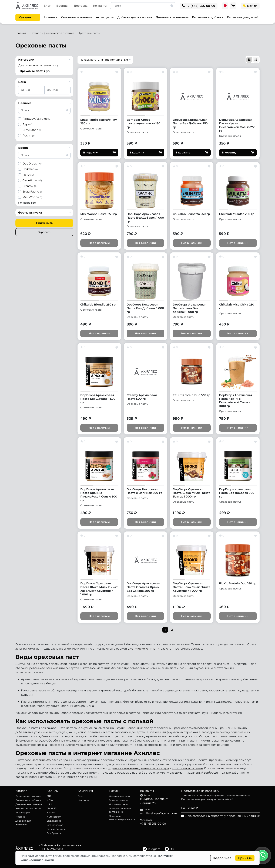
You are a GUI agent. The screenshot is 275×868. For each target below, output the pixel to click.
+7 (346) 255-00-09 (153, 824)
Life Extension (55, 825)
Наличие (25, 103)
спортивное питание (187, 768)
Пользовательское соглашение (120, 810)
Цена (22, 82)
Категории (26, 60)
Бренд (23, 148)
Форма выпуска (30, 213)
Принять (245, 858)
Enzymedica (54, 821)
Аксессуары (105, 17)
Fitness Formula (56, 829)
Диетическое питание (172, 17)
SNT (49, 796)
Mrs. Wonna (32, 197)
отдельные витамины (123, 768)
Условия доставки (120, 796)
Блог (47, 6)
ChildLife (52, 808)
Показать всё (27, 203)
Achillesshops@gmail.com (159, 813)
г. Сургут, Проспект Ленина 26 (154, 801)
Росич (29, 135)
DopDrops (32, 164)
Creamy (30, 186)
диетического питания (144, 649)
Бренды (62, 6)
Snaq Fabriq (33, 192)
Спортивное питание (77, 17)
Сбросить (44, 232)
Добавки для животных (135, 17)
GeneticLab (32, 180)
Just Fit (51, 812)
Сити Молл (32, 130)
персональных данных (243, 816)
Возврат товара (118, 800)
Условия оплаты (118, 804)
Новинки (51, 17)
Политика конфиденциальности (122, 818)
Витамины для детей (243, 17)
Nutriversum (54, 817)
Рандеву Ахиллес (37, 119)
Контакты (100, 6)
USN (49, 804)
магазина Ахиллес (45, 760)
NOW (50, 800)
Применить (44, 223)
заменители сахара (155, 768)
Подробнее (222, 858)
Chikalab (31, 169)
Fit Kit (28, 175)
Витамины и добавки (208, 17)
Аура (28, 124)
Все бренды (54, 833)
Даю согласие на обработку (222, 816)
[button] (105, 60)
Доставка (81, 6)
